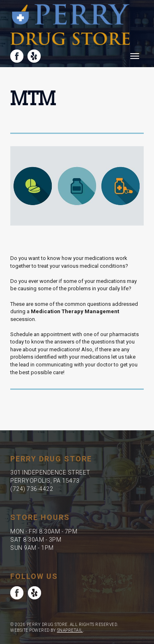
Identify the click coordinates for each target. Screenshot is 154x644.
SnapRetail (70, 630)
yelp (34, 56)
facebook (17, 56)
